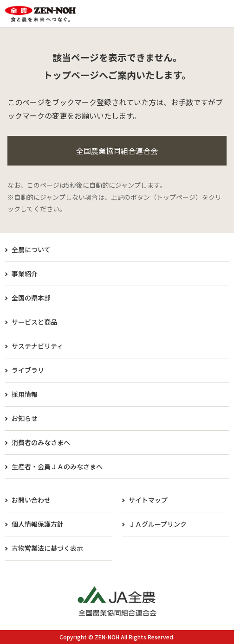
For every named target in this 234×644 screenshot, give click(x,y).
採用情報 (25, 394)
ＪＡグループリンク (158, 524)
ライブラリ (28, 370)
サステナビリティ (37, 346)
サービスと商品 (34, 322)
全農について (31, 249)
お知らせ (25, 418)
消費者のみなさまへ (41, 442)
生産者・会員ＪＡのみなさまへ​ (57, 466)
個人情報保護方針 (38, 524)
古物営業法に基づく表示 (47, 548)
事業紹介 (25, 274)
